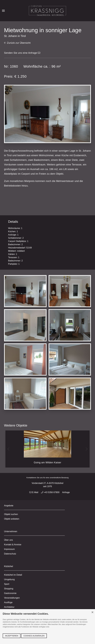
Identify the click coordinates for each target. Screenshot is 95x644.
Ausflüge (8, 602)
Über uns (8, 540)
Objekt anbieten (12, 519)
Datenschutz (10, 554)
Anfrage (66, 492)
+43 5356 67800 (50, 492)
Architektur (9, 607)
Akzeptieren (12, 636)
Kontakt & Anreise (13, 545)
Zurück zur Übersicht (17, 43)
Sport (7, 584)
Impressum (9, 549)
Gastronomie (10, 593)
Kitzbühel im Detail (13, 575)
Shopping (9, 589)
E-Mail (34, 492)
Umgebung (9, 579)
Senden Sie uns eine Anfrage (22, 53)
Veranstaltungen (12, 598)
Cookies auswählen (34, 636)
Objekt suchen (11, 514)
